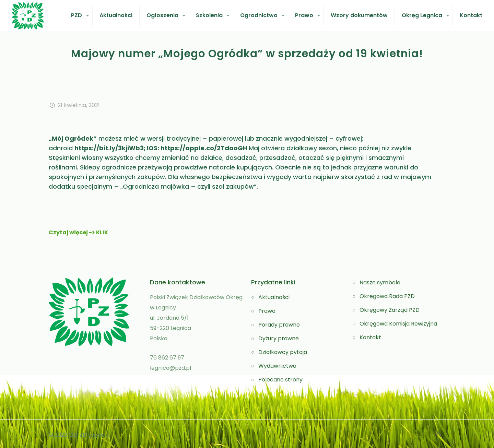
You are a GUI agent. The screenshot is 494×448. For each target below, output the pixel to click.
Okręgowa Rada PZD (387, 296)
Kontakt (370, 337)
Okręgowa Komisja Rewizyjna (398, 324)
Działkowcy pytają (283, 352)
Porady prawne (279, 325)
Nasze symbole (380, 282)
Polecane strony (280, 380)
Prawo (267, 311)
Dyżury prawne (279, 338)
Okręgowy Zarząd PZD (390, 310)
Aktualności (274, 297)
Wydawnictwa (277, 366)
